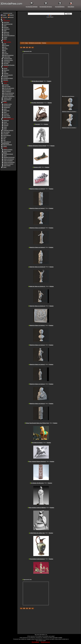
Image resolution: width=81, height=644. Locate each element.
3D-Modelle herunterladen (35, 43)
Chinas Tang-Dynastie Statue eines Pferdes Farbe (37, 423)
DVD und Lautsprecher (9, 88)
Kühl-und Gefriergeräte (9, 93)
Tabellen (6, 49)
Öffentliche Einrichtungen (9, 157)
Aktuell (5, 112)
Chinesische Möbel (8, 59)
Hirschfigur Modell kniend (37, 103)
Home (27, 43)
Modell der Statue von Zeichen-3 (37, 364)
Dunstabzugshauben (9, 95)
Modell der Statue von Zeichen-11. (37, 286)
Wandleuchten (7, 107)
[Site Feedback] (35, 642)
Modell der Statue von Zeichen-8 (37, 228)
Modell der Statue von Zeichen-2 (37, 345)
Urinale (5, 127)
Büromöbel (6, 64)
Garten (5, 156)
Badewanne (6, 121)
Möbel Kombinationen (9, 55)
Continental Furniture (8, 60)
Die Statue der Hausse (37, 443)
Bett (5, 50)
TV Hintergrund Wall (8, 24)
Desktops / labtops (8, 98)
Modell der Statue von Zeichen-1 (37, 325)
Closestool (6, 125)
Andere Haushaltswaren (9, 96)
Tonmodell (37, 124)
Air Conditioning (7, 91)
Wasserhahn (6, 70)
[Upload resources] (46, 642)
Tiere (4, 139)
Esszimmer (6, 27)
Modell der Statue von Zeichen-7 (37, 208)
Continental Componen (8, 130)
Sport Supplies (6, 132)
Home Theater (7, 87)
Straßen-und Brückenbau (9, 162)
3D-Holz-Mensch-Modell (37, 81)
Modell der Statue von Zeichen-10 (37, 267)
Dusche (5, 122)
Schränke (6, 54)
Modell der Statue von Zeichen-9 (37, 247)
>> (33, 47)
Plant (4, 140)
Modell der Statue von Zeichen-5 (37, 404)
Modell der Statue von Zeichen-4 (37, 384)
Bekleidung (6, 77)
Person (5, 137)
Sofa (5, 44)
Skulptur (5, 146)
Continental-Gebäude (8, 154)
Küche (5, 26)
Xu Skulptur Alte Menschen (37, 483)
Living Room (6, 22)
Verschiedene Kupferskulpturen (37, 559)
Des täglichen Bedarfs (8, 78)
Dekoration (6, 80)
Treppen (5, 37)
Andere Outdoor (7, 166)
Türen (5, 52)
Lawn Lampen (7, 116)
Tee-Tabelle (7, 45)
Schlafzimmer (7, 29)
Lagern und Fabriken (8, 161)
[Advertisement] (49, 29)
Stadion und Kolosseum (9, 159)
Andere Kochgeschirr (8, 75)
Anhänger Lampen (8, 104)
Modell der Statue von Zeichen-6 (37, 189)
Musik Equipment (7, 135)
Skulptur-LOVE (37, 167)
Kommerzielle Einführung (9, 36)
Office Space (6, 34)
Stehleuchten (6, 111)
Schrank (5, 68)
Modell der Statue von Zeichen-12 (37, 306)
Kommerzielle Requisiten (9, 65)
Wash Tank (6, 124)
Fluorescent (6, 114)
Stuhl (5, 47)
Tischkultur (6, 73)
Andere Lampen (7, 117)
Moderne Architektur (8, 150)
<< (21, 47)
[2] (27, 47)
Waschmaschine (8, 90)
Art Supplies (6, 134)
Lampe (5, 109)
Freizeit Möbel (7, 62)
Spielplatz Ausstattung (8, 164)
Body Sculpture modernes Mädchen (37, 508)
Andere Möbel (7, 57)
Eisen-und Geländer (8, 145)
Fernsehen (6, 85)
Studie (5, 31)
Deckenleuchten (7, 106)
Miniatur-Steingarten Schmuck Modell (37, 146)
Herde (5, 72)
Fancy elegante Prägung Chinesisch (37, 462)
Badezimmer (6, 32)
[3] (30, 47)
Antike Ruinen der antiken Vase (37, 533)
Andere (5, 39)
